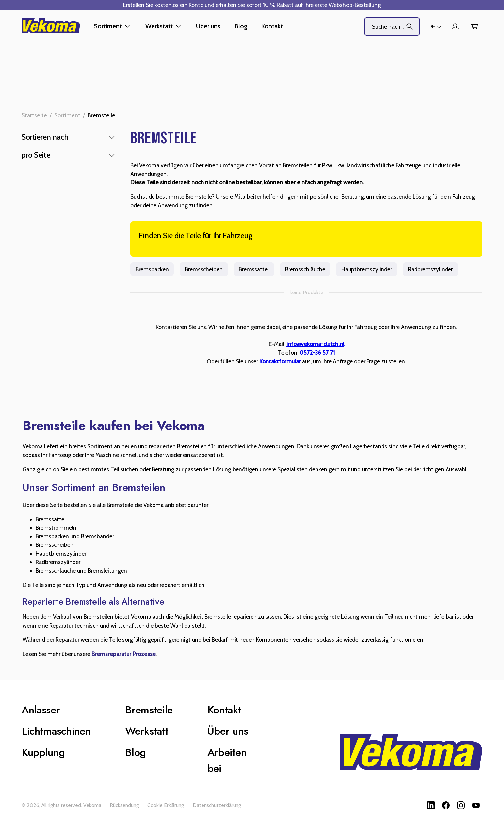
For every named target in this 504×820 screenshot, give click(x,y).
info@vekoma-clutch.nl (315, 344)
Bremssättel (254, 269)
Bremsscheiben (204, 269)
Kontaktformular (280, 361)
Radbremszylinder (431, 269)
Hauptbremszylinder (366, 269)
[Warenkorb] (474, 27)
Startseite (34, 115)
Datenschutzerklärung (217, 805)
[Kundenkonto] (455, 26)
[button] (69, 137)
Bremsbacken (152, 269)
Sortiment (67, 115)
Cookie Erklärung (166, 805)
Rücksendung (124, 805)
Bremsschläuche (305, 269)
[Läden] (435, 26)
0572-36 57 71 (317, 352)
